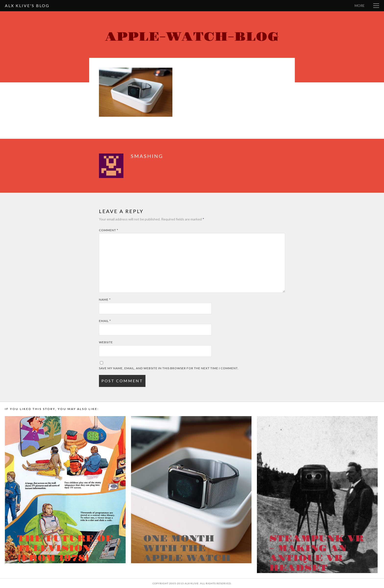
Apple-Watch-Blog (192, 37)
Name (105, 300)
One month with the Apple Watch (187, 549)
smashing (147, 156)
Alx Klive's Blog (27, 6)
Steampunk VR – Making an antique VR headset (317, 553)
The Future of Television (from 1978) (65, 549)
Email (105, 321)
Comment (109, 230)
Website (106, 342)
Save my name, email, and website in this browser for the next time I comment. (169, 368)
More (360, 6)
